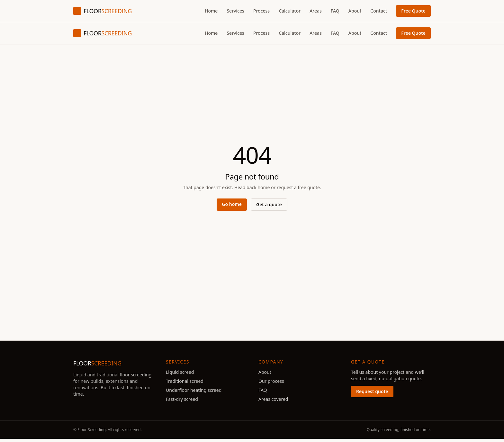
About (355, 11)
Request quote (372, 391)
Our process (271, 381)
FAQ (335, 11)
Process (261, 11)
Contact (379, 11)
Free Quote (413, 11)
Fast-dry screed (182, 399)
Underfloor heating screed (194, 390)
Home (211, 11)
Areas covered (273, 399)
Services (235, 11)
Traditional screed (185, 381)
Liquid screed (180, 372)
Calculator (290, 11)
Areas (316, 11)
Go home (232, 204)
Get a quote (269, 204)
